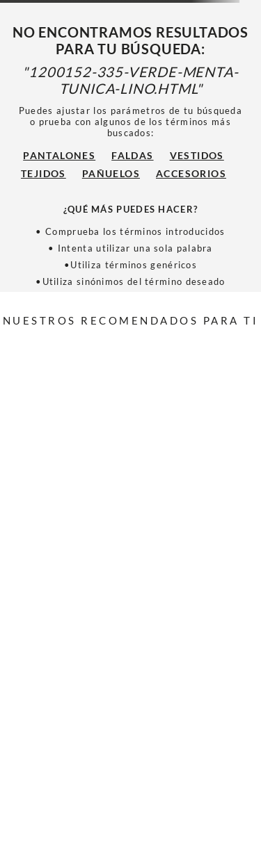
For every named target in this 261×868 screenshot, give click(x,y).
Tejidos (43, 173)
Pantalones (59, 155)
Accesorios (191, 173)
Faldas (132, 155)
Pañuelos (111, 173)
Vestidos (197, 155)
